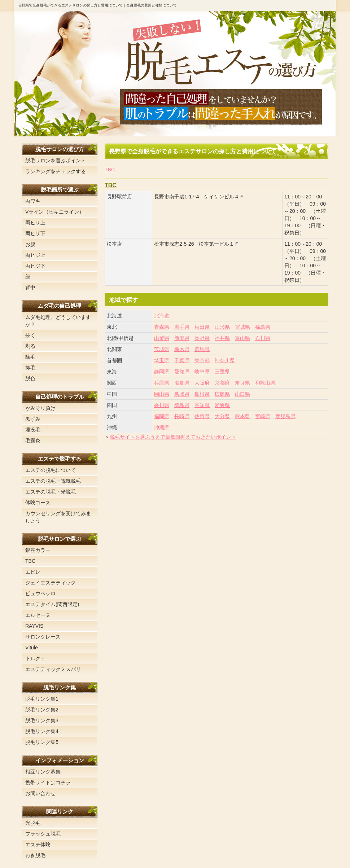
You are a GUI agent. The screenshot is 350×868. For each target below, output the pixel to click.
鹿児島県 (285, 416)
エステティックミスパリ (53, 669)
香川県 (162, 405)
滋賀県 (182, 383)
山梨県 (162, 338)
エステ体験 (38, 845)
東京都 (202, 360)
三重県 (222, 372)
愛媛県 (222, 405)
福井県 (222, 338)
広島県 (222, 394)
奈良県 (242, 383)
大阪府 (202, 383)
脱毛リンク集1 (42, 699)
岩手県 (182, 327)
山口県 (242, 394)
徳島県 (182, 405)
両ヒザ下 (35, 233)
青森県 (162, 327)
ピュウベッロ (40, 593)
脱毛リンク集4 (42, 731)
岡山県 (162, 394)
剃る (30, 346)
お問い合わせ (40, 793)
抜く (30, 335)
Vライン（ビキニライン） (55, 212)
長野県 (202, 338)
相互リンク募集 (43, 772)
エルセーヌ (38, 615)
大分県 (222, 416)
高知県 (202, 405)
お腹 (30, 244)
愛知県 (182, 372)
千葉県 (182, 360)
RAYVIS (34, 626)
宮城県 (242, 327)
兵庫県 (162, 383)
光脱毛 (33, 823)
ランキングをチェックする (56, 171)
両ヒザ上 (35, 223)
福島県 (263, 327)
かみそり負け (40, 408)
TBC (110, 170)
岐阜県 (202, 372)
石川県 (263, 338)
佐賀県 (202, 416)
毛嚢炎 (33, 440)
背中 (30, 288)
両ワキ (33, 201)
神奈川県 (225, 360)
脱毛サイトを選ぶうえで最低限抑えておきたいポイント (173, 437)
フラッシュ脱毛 (43, 834)
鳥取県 (182, 394)
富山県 (242, 338)
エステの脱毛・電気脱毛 (53, 481)
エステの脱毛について (51, 470)
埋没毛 (33, 430)
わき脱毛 (35, 855)
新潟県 (182, 338)
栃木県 (182, 349)
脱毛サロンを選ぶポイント (56, 161)
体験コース (38, 503)
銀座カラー (38, 550)
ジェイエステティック (51, 583)
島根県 (202, 394)
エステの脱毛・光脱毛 (51, 492)
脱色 (30, 378)
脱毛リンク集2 (42, 710)
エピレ (33, 572)
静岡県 (162, 372)
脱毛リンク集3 (42, 720)
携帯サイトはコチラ (48, 782)
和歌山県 (265, 383)
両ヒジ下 (35, 266)
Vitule (32, 648)
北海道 (162, 316)
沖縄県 (162, 428)
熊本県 (242, 416)
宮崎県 (263, 416)
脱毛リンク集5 (42, 742)
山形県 (222, 327)
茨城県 (162, 349)
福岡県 (162, 416)
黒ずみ (33, 419)
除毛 (30, 357)
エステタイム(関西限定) (52, 604)
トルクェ (35, 658)
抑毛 (30, 368)
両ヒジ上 (35, 255)
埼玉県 (162, 360)
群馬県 (202, 349)
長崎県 (182, 416)
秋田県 (202, 327)
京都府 (222, 383)
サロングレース (43, 637)
